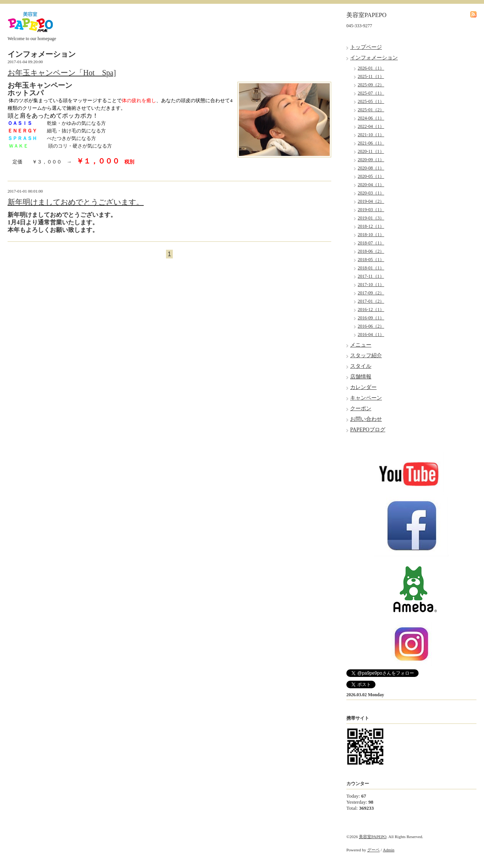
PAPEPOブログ (368, 430)
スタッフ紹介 (366, 355)
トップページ (366, 47)
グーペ (373, 850)
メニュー (361, 345)
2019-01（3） (371, 218)
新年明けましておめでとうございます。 (76, 202)
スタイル (361, 366)
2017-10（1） (371, 285)
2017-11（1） (371, 276)
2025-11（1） (371, 76)
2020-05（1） (371, 176)
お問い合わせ (366, 419)
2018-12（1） (371, 226)
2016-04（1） (371, 334)
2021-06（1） (371, 143)
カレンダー (363, 387)
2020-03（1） (371, 193)
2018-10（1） (371, 235)
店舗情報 (361, 377)
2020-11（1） (371, 151)
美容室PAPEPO (373, 837)
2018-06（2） (371, 251)
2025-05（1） (371, 101)
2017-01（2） (371, 301)
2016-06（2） (371, 326)
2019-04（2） (371, 201)
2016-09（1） (371, 318)
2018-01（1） (371, 268)
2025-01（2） (371, 110)
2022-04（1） (371, 126)
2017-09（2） (371, 293)
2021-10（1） (371, 135)
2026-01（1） (371, 68)
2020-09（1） (371, 160)
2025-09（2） (371, 85)
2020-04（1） (371, 185)
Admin (389, 850)
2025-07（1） (371, 93)
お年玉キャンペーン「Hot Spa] (62, 73)
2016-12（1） (371, 310)
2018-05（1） (371, 260)
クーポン (361, 408)
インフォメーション (374, 58)
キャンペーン (366, 398)
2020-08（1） (371, 168)
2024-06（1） (371, 118)
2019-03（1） (371, 210)
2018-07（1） (371, 243)
